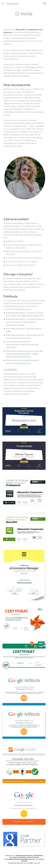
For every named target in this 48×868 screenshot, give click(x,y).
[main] (24, 14)
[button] (3, 4)
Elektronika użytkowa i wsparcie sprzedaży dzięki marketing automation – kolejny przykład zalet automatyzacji (25, 354)
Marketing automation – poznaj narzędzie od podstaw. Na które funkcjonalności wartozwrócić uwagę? (25, 322)
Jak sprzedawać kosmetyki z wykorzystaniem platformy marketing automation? (22, 344)
